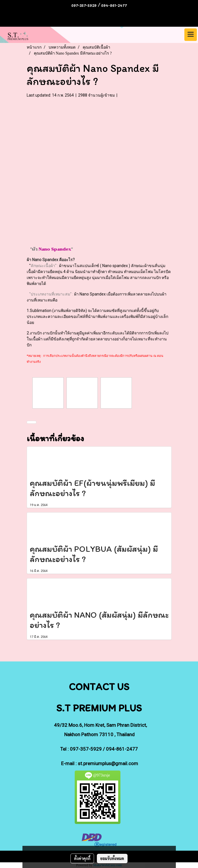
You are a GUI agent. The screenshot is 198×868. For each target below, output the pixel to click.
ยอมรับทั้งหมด (112, 858)
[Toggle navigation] (191, 35)
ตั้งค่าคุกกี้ (82, 858)
